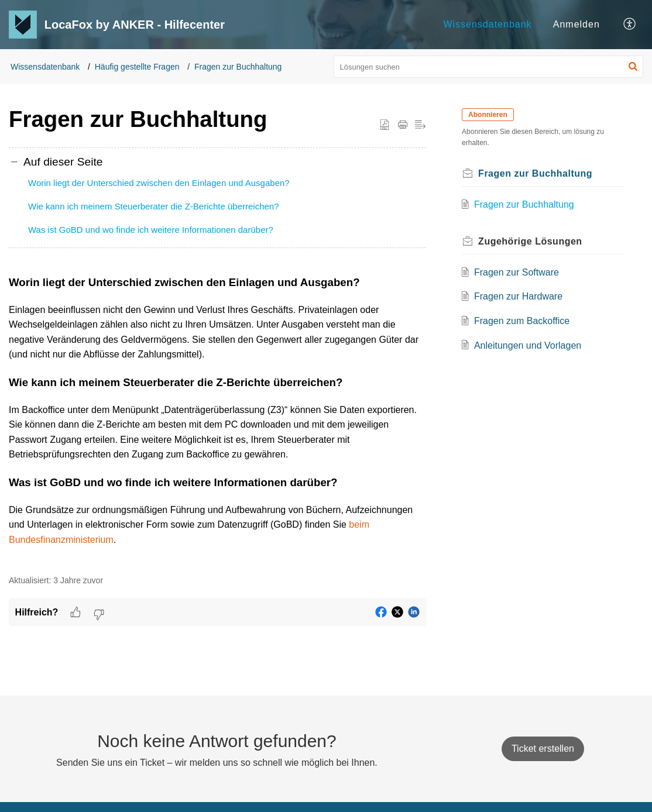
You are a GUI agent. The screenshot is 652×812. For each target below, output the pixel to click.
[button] (630, 25)
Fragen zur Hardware (519, 296)
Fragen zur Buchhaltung (238, 67)
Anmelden (576, 24)
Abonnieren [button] (490, 115)
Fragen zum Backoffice (523, 321)
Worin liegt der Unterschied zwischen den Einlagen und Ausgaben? (159, 183)
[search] (489, 67)
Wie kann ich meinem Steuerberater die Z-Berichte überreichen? (154, 206)
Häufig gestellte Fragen (137, 67)
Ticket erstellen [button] (543, 749)
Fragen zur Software (518, 272)
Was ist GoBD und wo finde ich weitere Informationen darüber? (151, 230)
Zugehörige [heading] (532, 241)
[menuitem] (487, 25)
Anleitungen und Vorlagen (529, 345)
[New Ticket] (543, 749)
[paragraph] (217, 418)
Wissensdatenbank (487, 24)
